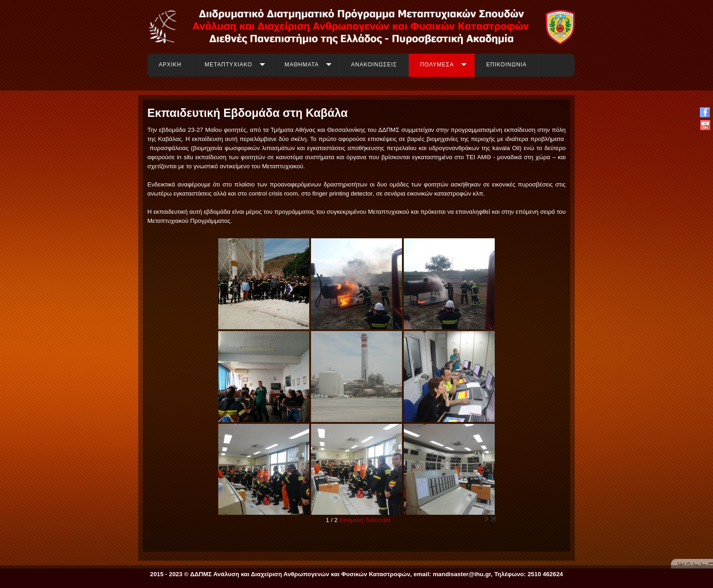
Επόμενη (351, 520)
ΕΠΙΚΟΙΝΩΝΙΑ (506, 65)
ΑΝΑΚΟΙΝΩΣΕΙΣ (374, 65)
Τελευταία (378, 520)
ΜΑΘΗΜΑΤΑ (302, 65)
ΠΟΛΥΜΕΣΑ (437, 65)
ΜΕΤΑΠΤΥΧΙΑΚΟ (228, 65)
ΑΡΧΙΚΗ (170, 65)
